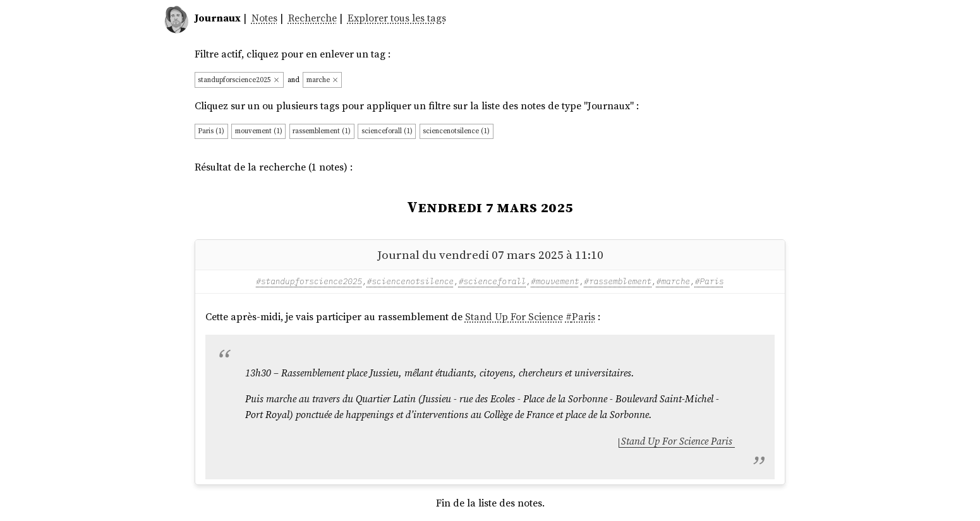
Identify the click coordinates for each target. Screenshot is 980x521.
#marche (673, 281)
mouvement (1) (259, 131)
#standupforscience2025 (309, 281)
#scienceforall (493, 281)
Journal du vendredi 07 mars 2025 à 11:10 (490, 255)
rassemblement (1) (322, 131)
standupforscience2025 (239, 80)
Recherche (312, 18)
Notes (264, 18)
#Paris (710, 281)
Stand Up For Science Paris (677, 441)
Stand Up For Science (514, 317)
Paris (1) (211, 131)
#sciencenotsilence (410, 281)
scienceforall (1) (387, 131)
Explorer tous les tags (397, 18)
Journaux (218, 18)
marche (323, 80)
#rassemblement (618, 281)
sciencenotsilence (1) (456, 131)
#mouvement (555, 281)
